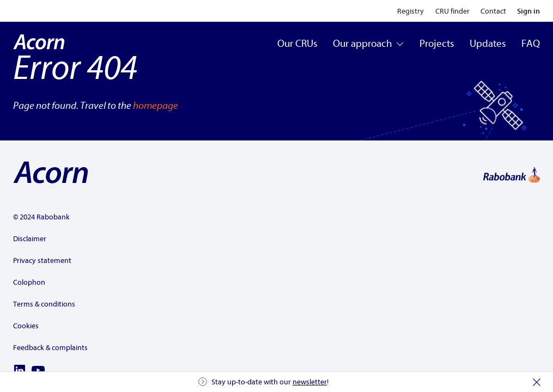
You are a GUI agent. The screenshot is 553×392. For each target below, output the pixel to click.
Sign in (528, 11)
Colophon (29, 282)
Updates (488, 44)
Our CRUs (297, 44)
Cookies (26, 326)
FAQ (531, 44)
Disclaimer (30, 239)
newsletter (310, 382)
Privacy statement (42, 261)
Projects (437, 44)
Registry (411, 11)
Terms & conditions (44, 304)
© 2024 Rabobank (41, 217)
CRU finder (452, 11)
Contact (493, 11)
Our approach (369, 44)
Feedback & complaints (50, 348)
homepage (156, 106)
